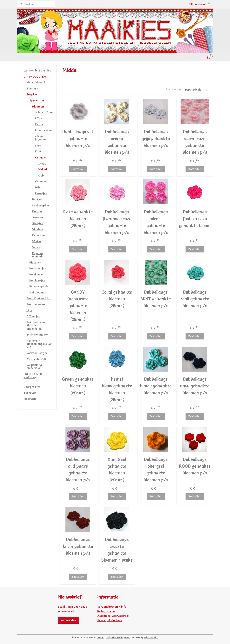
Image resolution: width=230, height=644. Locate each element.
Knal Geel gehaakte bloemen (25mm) (117, 470)
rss (107, 637)
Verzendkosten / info (112, 607)
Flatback (35, 262)
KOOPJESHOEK (36, 359)
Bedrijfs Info (32, 387)
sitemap (100, 637)
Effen (39, 118)
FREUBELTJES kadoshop (33, 375)
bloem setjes (44, 130)
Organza (41, 181)
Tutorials (30, 393)
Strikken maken (37, 334)
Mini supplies (41, 205)
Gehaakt (41, 157)
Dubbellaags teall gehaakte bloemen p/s (195, 299)
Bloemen (38, 106)
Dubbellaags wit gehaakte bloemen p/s (78, 139)
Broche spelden (40, 286)
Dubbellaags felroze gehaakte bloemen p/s (156, 222)
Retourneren (106, 611)
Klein (41, 175)
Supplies (32, 94)
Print (39, 187)
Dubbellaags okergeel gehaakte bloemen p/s (156, 470)
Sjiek (38, 145)
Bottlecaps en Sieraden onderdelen (36, 325)
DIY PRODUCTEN (35, 76)
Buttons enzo (36, 304)
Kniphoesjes (37, 280)
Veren (36, 247)
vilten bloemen (41, 138)
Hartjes (37, 199)
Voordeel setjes (37, 353)
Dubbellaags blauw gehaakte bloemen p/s (156, 386)
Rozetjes (41, 193)
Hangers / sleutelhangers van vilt (39, 344)
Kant (38, 151)
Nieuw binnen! (36, 82)
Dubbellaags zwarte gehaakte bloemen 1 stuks (117, 550)
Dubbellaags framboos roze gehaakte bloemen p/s (117, 222)
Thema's (32, 88)
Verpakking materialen (34, 366)
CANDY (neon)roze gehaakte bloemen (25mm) (78, 306)
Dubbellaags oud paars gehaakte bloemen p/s (78, 470)
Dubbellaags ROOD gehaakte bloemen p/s (195, 466)
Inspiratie (30, 399)
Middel (42, 169)
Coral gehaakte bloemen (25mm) (117, 299)
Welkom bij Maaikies (37, 70)
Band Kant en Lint (39, 298)
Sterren (38, 217)
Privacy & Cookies (110, 620)
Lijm (29, 310)
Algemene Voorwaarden (113, 616)
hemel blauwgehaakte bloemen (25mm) (117, 389)
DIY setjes (33, 316)
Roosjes (37, 211)
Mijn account (200, 4)
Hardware (36, 274)
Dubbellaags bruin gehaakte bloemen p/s (78, 546)
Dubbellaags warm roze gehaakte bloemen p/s (195, 142)
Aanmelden (68, 620)
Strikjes (38, 223)
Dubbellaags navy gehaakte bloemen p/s (195, 386)
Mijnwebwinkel (151, 637)
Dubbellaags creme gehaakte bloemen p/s (117, 142)
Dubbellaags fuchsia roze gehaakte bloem (195, 219)
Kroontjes (39, 235)
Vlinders (38, 229)
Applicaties (37, 100)
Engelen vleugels (38, 255)
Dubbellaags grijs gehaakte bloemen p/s (156, 139)
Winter (37, 241)
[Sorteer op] (196, 90)
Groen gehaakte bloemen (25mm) (78, 386)
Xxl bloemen (38, 292)
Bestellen (78, 169)
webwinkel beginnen (120, 637)
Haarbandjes (38, 268)
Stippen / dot (44, 112)
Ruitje (39, 124)
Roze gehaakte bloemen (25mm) (78, 219)
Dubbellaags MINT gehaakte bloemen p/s (156, 299)
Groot (42, 163)
